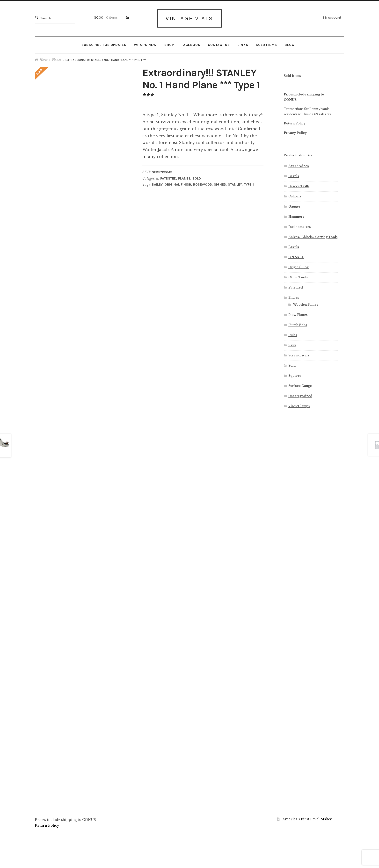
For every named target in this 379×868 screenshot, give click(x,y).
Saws (292, 344)
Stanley (235, 183)
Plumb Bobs (298, 323)
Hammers (296, 215)
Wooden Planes (305, 303)
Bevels (294, 175)
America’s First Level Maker (307, 818)
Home (44, 58)
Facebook (191, 43)
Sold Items (266, 43)
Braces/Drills (299, 185)
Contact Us (219, 43)
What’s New (145, 43)
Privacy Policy (295, 131)
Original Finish (178, 183)
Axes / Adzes (299, 164)
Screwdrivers (299, 354)
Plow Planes (298, 313)
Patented (168, 177)
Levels (294, 245)
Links (243, 43)
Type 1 (249, 183)
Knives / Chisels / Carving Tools (313, 235)
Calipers (295, 195)
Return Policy (295, 122)
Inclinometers (299, 225)
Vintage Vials (189, 18)
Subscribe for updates (104, 43)
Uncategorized (300, 394)
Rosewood (203, 183)
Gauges (294, 205)
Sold (197, 177)
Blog (290, 43)
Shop (169, 43)
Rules (293, 334)
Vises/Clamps (299, 404)
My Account (332, 17)
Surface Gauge (300, 384)
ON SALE (296, 256)
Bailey (157, 183)
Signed (220, 183)
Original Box (299, 266)
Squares (295, 374)
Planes (56, 58)
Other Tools (298, 276)
